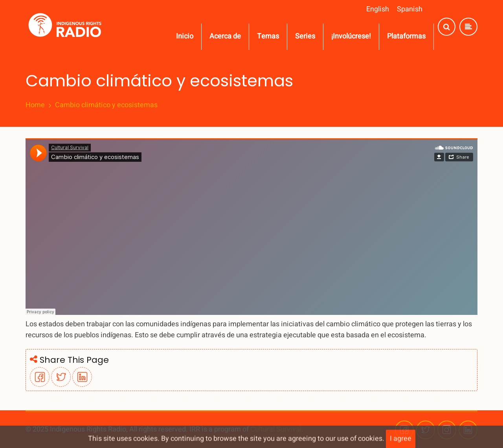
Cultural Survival (276, 429)
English (378, 9)
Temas (268, 36)
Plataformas (406, 36)
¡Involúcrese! (351, 36)
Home (35, 105)
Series (305, 36)
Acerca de (225, 36)
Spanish (410, 9)
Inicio (185, 36)
